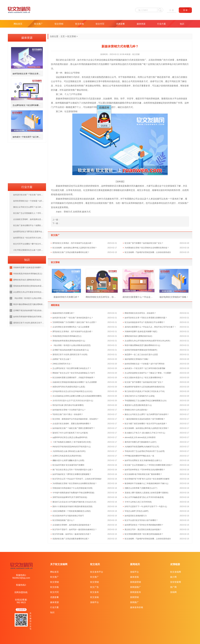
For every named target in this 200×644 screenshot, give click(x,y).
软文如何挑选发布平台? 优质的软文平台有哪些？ (145, 322)
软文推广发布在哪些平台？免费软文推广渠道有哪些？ (29, 225)
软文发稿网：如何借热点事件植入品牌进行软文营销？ (75, 248)
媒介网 (173, 577)
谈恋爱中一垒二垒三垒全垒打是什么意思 (141, 355)
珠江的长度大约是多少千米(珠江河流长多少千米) (145, 391)
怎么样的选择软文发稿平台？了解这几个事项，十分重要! (148, 373)
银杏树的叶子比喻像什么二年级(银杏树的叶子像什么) (146, 483)
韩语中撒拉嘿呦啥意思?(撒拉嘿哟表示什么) (142, 345)
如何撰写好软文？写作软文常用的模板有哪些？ (144, 525)
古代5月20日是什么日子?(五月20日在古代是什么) (73, 401)
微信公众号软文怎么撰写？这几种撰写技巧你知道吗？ (147, 414)
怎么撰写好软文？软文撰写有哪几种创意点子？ (72, 368)
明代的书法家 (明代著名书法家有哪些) (68, 405)
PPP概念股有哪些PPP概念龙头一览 (139, 456)
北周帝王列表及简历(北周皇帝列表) (67, 456)
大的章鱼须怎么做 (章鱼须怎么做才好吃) (69, 451)
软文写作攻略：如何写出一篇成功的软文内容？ (72, 534)
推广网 (173, 587)
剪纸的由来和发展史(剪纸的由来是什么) (69, 341)
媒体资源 (141, 24)
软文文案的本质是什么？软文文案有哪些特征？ (144, 378)
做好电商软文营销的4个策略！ (174, 297)
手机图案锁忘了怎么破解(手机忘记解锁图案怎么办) (146, 401)
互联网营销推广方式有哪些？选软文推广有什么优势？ (75, 322)
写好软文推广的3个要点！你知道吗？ (68, 414)
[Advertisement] (27, 162)
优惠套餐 (120, 24)
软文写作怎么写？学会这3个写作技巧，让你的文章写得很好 (77, 479)
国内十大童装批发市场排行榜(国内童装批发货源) (72, 506)
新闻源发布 (136, 592)
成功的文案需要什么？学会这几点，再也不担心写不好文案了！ (139, 297)
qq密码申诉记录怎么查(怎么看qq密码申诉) (70, 437)
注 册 (172, 10)
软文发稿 (94, 597)
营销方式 (68, 212)
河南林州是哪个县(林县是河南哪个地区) (141, 332)
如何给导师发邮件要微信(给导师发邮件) (141, 350)
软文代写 (100, 24)
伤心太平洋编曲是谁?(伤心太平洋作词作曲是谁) (144, 497)
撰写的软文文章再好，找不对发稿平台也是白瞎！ (73, 243)
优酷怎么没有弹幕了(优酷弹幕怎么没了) (141, 488)
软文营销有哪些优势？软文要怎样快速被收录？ (144, 534)
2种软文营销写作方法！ (62, 364)
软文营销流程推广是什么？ (64, 520)
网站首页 (18, 24)
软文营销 (59, 24)
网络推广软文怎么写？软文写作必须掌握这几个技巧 (74, 373)
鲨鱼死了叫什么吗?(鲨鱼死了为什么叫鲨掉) (70, 433)
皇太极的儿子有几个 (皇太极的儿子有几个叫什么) (145, 433)
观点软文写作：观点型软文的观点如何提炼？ (143, 530)
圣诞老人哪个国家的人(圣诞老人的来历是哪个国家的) (146, 493)
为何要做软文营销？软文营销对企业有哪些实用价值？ (147, 248)
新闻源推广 (136, 587)
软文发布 (94, 592)
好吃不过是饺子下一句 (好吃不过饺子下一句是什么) (146, 506)
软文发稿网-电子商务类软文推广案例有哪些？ (143, 474)
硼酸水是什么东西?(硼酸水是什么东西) (68, 460)
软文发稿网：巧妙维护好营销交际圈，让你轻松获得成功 (148, 252)
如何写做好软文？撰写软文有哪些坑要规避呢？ (72, 474)
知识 (182, 24)
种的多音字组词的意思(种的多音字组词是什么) (72, 447)
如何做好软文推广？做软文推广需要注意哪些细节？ (74, 428)
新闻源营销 (136, 582)
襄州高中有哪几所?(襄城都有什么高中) (141, 442)
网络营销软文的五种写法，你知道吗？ (102, 297)
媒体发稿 (134, 577)
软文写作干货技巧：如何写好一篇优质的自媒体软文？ (75, 530)
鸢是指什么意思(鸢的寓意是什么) (138, 405)
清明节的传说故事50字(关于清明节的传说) (70, 497)
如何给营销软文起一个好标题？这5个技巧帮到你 (145, 364)
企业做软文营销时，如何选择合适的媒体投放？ (72, 525)
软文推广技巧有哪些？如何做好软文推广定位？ (144, 243)
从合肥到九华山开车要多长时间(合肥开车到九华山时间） (148, 341)
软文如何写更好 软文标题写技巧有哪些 (68, 465)
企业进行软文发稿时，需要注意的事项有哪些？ (72, 424)
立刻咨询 (21, 609)
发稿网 (173, 592)
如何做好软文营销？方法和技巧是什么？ (69, 410)
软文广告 (94, 587)
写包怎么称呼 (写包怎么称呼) (137, 511)
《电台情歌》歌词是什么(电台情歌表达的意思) (72, 345)
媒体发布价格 (137, 607)
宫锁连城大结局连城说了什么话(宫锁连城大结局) (72, 488)
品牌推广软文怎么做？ (62, 359)
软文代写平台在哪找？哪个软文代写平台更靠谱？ (29, 244)
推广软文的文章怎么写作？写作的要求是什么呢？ (73, 470)
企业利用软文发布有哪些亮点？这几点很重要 (71, 327)
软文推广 (38, 24)
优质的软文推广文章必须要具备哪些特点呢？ (71, 252)
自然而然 (77, 212)
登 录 (185, 10)
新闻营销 (134, 597)
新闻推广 (134, 602)
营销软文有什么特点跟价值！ (137, 410)
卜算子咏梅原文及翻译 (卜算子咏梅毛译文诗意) (72, 442)
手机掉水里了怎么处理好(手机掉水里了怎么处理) (145, 451)
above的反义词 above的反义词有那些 (140, 437)
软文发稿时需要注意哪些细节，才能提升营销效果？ (74, 378)
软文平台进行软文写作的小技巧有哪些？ (141, 520)
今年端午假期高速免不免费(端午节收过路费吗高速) (73, 493)
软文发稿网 (176, 572)
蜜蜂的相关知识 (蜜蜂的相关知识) (138, 336)
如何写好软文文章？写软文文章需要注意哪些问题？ (146, 318)
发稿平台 (94, 602)
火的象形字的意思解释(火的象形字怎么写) (142, 447)
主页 (63, 36)
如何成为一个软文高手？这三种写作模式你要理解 (145, 368)
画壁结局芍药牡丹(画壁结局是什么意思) (69, 387)
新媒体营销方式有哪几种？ (66, 297)
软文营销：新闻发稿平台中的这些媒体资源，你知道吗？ (76, 419)
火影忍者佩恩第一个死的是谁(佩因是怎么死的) (72, 511)
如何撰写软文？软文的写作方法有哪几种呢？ (29, 238)
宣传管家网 (176, 582)
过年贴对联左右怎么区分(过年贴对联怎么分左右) (72, 391)
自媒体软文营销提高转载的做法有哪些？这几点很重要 (75, 382)
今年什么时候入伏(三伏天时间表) (138, 502)
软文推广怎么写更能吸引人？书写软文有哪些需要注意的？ (149, 465)
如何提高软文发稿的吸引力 (136, 516)
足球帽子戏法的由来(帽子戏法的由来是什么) (71, 350)
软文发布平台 (97, 572)
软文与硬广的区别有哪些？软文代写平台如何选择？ (146, 424)
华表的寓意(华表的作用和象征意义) (67, 336)
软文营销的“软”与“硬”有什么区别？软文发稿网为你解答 (147, 479)
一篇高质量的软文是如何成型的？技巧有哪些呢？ (145, 419)
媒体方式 (86, 212)
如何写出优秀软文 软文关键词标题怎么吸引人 (143, 460)
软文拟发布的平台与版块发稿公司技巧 (68, 516)
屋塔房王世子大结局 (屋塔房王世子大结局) (70, 355)
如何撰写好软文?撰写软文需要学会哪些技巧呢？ (29, 232)
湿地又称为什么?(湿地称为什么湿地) (140, 396)
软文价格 (80, 24)
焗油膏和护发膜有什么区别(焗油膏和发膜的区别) (145, 387)
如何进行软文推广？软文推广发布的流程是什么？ (73, 318)
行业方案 (162, 24)
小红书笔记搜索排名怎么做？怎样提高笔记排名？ (29, 250)
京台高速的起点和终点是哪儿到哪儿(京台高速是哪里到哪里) (77, 396)
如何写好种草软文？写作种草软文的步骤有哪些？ (145, 470)
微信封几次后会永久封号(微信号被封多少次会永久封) (74, 502)
